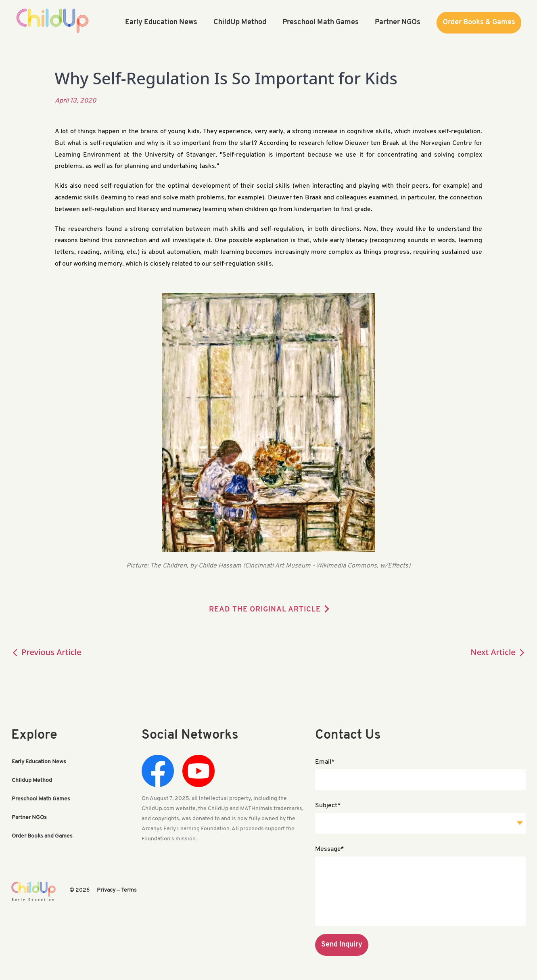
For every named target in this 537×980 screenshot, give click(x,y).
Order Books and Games (42, 836)
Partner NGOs (29, 818)
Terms (129, 890)
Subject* (328, 806)
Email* (325, 762)
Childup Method (32, 780)
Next (498, 652)
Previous (46, 652)
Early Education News (39, 762)
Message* (330, 849)
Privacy (106, 890)
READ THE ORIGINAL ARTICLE (265, 610)
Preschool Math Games (41, 799)
